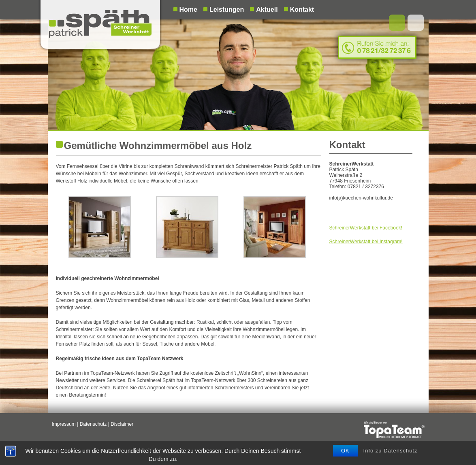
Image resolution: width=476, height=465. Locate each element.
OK (345, 453)
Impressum (64, 424)
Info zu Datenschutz (391, 453)
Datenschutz (93, 424)
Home (188, 10)
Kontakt (302, 10)
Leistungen (227, 10)
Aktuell (267, 10)
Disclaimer (122, 424)
